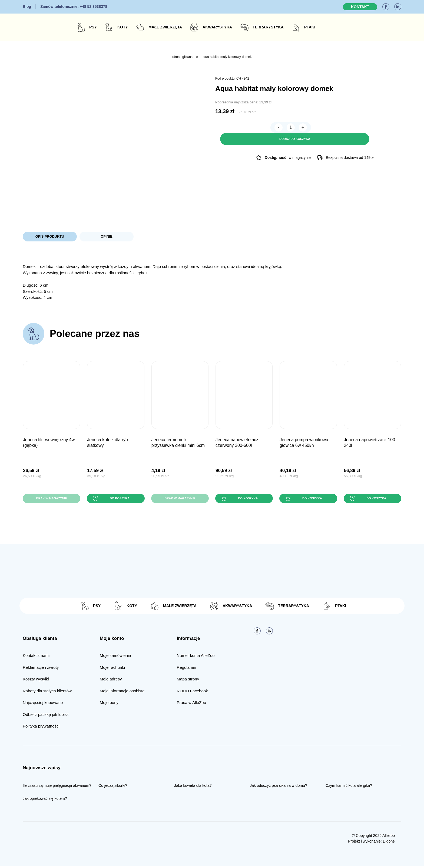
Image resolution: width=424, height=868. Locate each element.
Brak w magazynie (52, 500)
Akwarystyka (217, 27)
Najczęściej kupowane (43, 705)
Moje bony (109, 705)
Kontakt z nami (36, 658)
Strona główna (183, 57)
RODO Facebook (192, 693)
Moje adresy (111, 681)
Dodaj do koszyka (319, 129)
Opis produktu (50, 237)
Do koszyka (119, 500)
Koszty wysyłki (36, 681)
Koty (123, 27)
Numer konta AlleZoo (196, 658)
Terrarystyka (268, 27)
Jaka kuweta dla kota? (193, 788)
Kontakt (360, 7)
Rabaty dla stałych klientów (47, 693)
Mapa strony (188, 681)
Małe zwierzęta (165, 27)
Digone (389, 843)
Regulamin (187, 669)
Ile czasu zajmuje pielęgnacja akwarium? (57, 788)
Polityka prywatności (41, 728)
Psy (93, 27)
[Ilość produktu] (236, 129)
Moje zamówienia (115, 658)
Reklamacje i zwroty (41, 669)
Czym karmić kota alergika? (349, 788)
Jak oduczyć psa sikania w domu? (279, 788)
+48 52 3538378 (74, 6)
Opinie (107, 237)
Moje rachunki (112, 669)
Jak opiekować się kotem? (45, 801)
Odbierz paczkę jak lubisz (46, 717)
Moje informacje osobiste (122, 693)
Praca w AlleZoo (191, 705)
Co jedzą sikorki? (113, 788)
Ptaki (310, 27)
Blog (27, 6)
